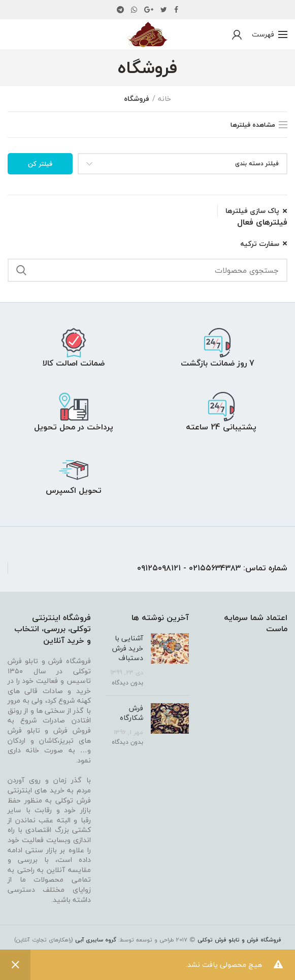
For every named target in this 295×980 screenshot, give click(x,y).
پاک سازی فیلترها (252, 211)
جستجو (21, 270)
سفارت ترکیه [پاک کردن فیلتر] (260, 244)
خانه (165, 99)
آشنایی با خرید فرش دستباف (128, 648)
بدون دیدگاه (127, 683)
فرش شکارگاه (132, 713)
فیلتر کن (40, 164)
